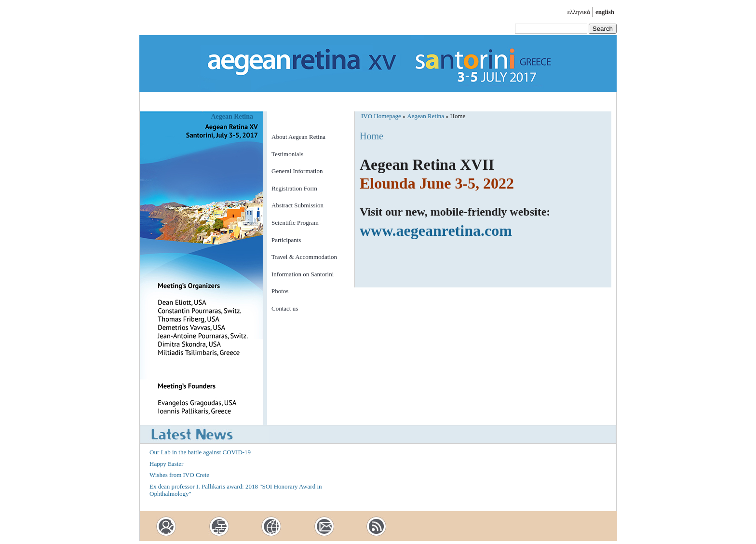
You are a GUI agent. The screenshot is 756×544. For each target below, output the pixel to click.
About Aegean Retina (298, 137)
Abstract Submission (297, 205)
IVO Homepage (381, 116)
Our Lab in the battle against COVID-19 (200, 452)
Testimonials (287, 154)
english (605, 12)
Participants (286, 240)
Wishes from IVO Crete (179, 475)
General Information (297, 171)
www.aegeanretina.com (436, 231)
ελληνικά (579, 12)
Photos (280, 291)
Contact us (285, 308)
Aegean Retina (232, 116)
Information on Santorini (303, 274)
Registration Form (294, 188)
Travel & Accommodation (304, 257)
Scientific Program (295, 223)
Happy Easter (166, 464)
